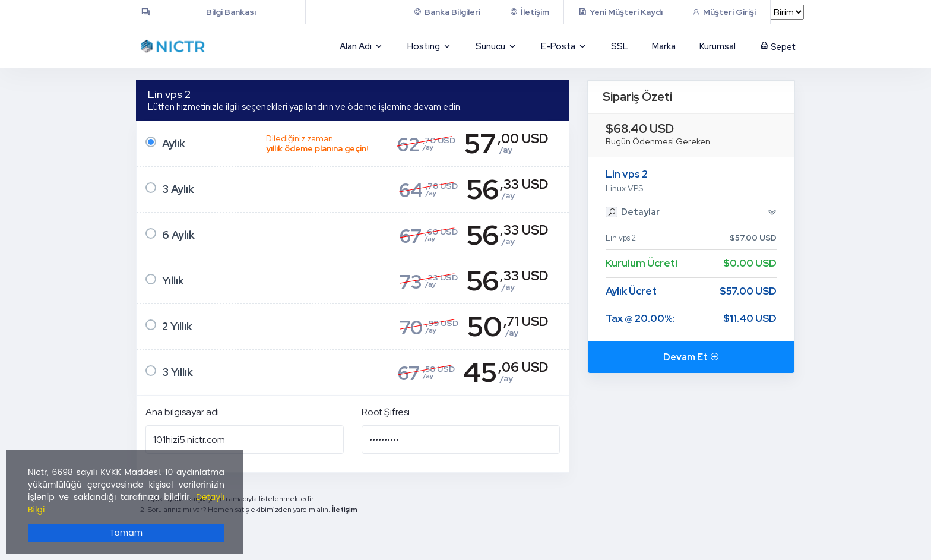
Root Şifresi (386, 412)
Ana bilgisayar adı (182, 412)
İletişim (345, 510)
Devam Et (691, 357)
